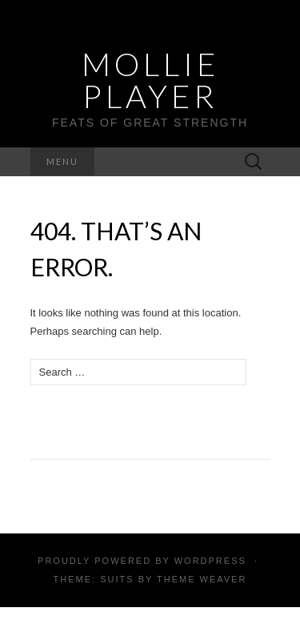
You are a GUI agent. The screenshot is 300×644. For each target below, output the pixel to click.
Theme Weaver (202, 579)
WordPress (210, 561)
